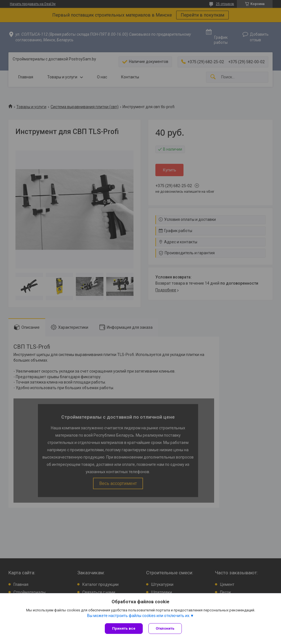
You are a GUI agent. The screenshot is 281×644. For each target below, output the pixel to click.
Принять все (124, 628)
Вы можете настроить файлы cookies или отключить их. (139, 616)
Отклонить (165, 628)
